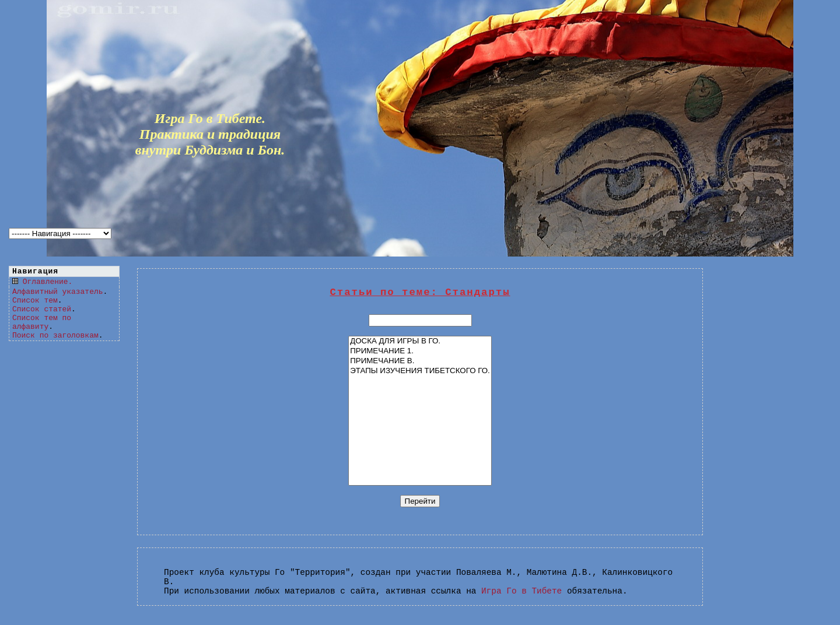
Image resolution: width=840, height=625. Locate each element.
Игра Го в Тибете (521, 591)
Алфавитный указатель (57, 292)
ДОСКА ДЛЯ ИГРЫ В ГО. (420, 341)
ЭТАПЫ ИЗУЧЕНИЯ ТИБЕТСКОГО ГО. (420, 371)
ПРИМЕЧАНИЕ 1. (420, 351)
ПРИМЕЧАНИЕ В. (420, 361)
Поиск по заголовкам (55, 336)
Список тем (35, 301)
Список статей (42, 309)
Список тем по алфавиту (42, 322)
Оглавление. (48, 282)
